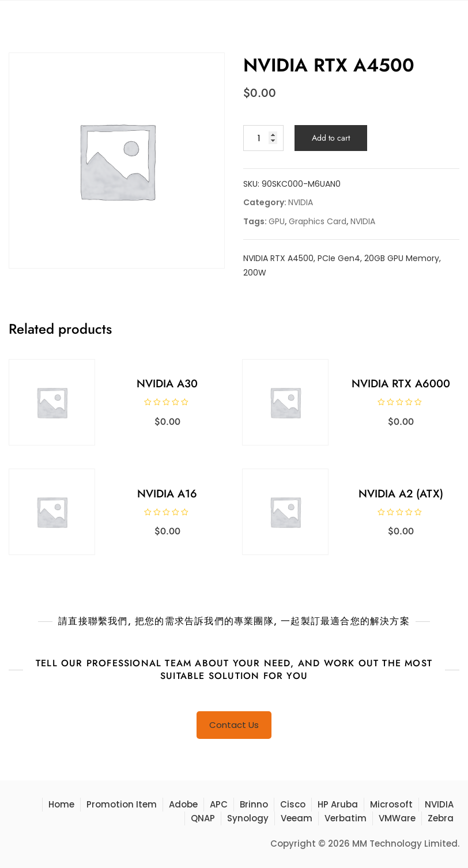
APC (219, 804)
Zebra (441, 818)
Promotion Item (122, 804)
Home (61, 804)
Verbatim (346, 818)
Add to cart (331, 138)
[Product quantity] (263, 138)
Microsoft (391, 804)
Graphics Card (318, 221)
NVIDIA (301, 202)
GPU (277, 221)
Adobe (183, 804)
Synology (248, 818)
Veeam (297, 818)
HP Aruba (338, 804)
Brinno (254, 804)
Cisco (293, 804)
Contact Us (234, 725)
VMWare (397, 818)
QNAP (203, 818)
